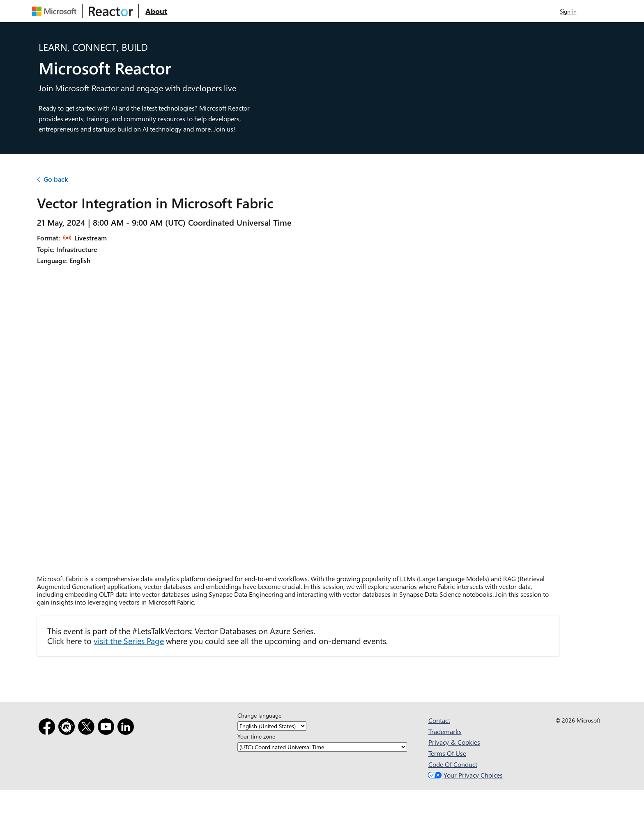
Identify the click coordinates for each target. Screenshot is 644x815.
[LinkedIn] (127, 728)
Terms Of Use (447, 753)
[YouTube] (108, 728)
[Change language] (272, 726)
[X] (88, 728)
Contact (439, 720)
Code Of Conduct (453, 764)
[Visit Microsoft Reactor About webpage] (156, 11)
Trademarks (445, 731)
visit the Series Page (129, 641)
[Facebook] (48, 728)
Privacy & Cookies (454, 742)
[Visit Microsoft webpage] (56, 11)
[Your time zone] (322, 747)
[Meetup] (68, 728)
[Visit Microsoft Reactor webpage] (111, 11)
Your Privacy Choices (464, 775)
